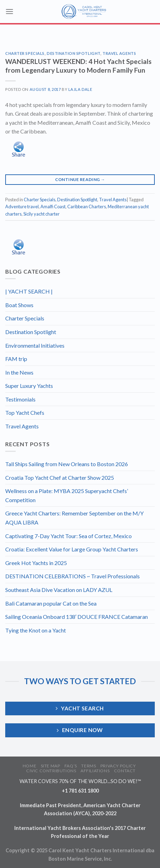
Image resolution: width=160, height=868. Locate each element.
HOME (29, 766)
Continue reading (80, 179)
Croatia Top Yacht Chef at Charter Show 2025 (60, 478)
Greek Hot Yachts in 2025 (36, 563)
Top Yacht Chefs (25, 413)
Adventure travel (22, 207)
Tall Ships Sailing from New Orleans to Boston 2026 (67, 464)
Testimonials (20, 399)
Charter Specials (25, 53)
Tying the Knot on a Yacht (36, 630)
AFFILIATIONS (95, 771)
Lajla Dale (80, 89)
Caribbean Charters (87, 207)
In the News (19, 372)
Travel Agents (119, 53)
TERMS (89, 766)
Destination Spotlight (74, 53)
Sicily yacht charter (41, 214)
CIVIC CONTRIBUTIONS (51, 771)
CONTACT (125, 771)
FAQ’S (71, 766)
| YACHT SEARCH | (29, 291)
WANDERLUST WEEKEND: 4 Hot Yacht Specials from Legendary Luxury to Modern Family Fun (78, 66)
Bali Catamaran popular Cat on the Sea (51, 603)
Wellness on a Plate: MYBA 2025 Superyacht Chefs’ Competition (67, 495)
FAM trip (16, 359)
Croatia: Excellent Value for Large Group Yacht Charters (72, 549)
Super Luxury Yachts (29, 386)
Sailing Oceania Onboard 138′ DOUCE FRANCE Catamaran (77, 617)
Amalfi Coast (53, 207)
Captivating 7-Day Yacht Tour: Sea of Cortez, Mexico (68, 536)
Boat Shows (19, 305)
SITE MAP (51, 766)
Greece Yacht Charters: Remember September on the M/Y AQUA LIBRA (74, 518)
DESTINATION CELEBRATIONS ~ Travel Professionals (73, 576)
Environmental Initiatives (35, 345)
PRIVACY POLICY (118, 766)
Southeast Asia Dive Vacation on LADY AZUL (59, 590)
